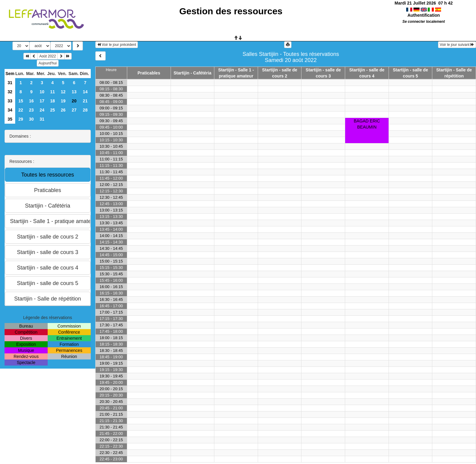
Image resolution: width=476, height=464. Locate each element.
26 (63, 110)
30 (32, 119)
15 (21, 101)
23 (32, 110)
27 (74, 110)
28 (85, 110)
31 (10, 83)
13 (74, 92)
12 (63, 92)
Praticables (149, 73)
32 (10, 92)
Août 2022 (48, 56)
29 (21, 119)
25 (53, 110)
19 (63, 101)
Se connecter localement (423, 22)
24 (42, 110)
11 (53, 92)
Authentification (424, 15)
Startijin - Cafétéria (192, 73)
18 (53, 101)
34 (10, 110)
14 (85, 92)
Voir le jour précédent (117, 45)
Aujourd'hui (48, 63)
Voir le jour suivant (457, 45)
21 (85, 101)
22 (21, 110)
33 (10, 101)
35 (10, 119)
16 (32, 101)
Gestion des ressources (231, 11)
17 (42, 101)
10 (42, 92)
